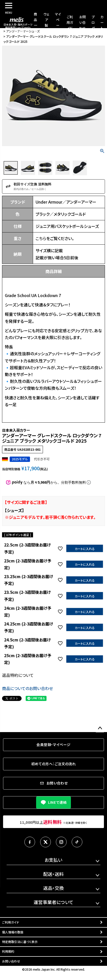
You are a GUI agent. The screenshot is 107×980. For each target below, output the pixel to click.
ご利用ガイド (70, 22)
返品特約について (18, 675)
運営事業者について (53, 902)
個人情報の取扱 (13, 932)
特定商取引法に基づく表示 (20, 942)
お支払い (53, 860)
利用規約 (8, 951)
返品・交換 (53, 888)
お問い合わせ (82, 22)
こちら (41, 238)
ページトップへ (100, 728)
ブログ (93, 22)
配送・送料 (53, 874)
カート (102, 22)
